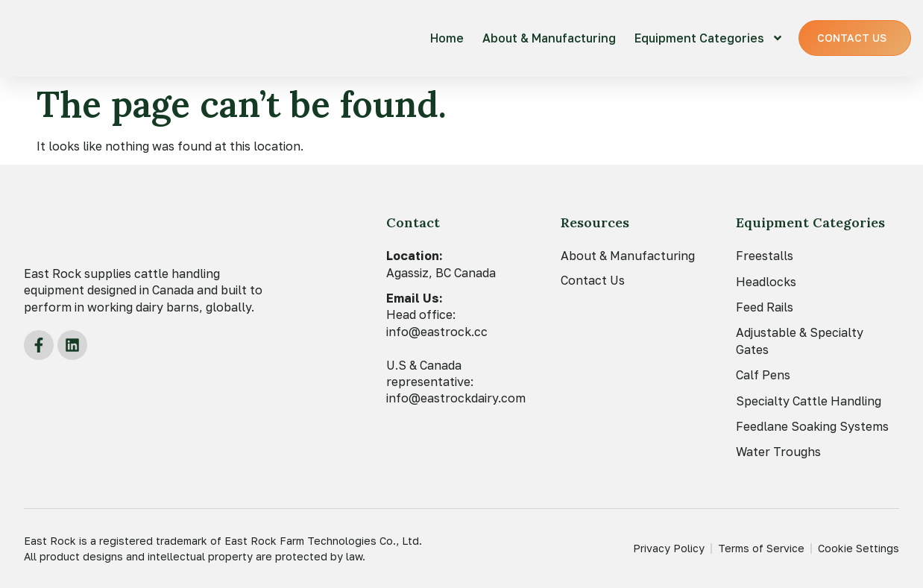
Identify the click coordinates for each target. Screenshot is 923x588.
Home (447, 38)
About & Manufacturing (549, 38)
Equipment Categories (709, 38)
